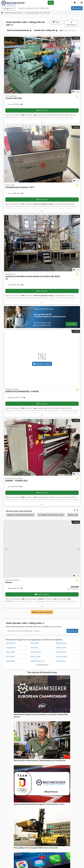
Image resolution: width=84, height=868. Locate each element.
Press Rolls (10, 657)
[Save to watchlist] (77, 96)
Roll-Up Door (36, 652)
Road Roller (10, 661)
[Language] (78, 3)
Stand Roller (61, 661)
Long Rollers (11, 648)
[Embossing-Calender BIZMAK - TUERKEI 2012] (42, 447)
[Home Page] (2, 13)
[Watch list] (75, 3)
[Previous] (6, 65)
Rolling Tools (61, 648)
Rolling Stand (61, 643)
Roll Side (34, 648)
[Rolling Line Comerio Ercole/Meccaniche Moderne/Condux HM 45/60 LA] (42, 243)
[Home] (14, 13)
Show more (42, 665)
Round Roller (61, 652)
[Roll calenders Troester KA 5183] (42, 65)
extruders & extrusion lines (51, 515)
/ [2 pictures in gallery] (76, 181)
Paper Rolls (10, 652)
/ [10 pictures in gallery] (76, 92)
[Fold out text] (42, 122)
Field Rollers (11, 643)
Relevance (71, 24)
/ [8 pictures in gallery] (76, 270)
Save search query (42, 612)
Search (77, 8)
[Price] (73, 588)
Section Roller (62, 657)
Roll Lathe (35, 643)
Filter (56, 22)
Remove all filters (69, 31)
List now (72, 324)
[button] (82, 3)
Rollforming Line (37, 661)
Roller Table (36, 657)
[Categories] (8, 8)
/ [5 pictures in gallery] (76, 474)
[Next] (78, 65)
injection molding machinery (20, 515)
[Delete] (30, 31)
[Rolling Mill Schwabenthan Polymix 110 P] (42, 154)
